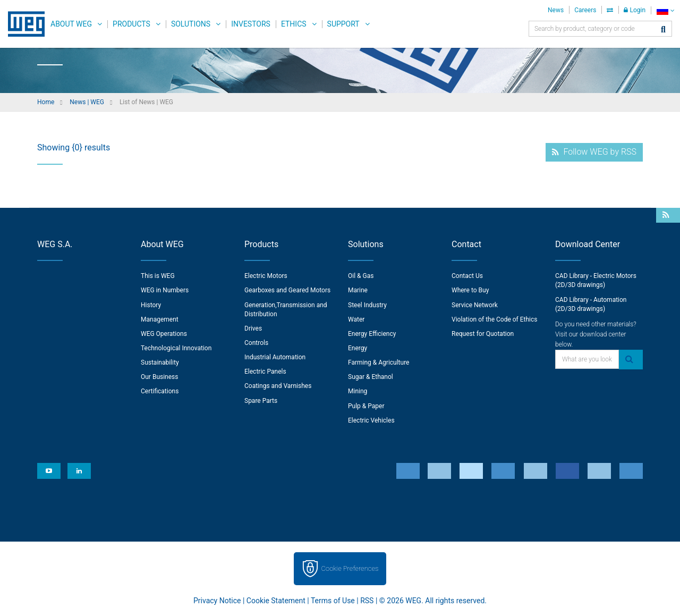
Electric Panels (265, 372)
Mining (358, 391)
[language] (665, 10)
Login (635, 10)
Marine (358, 290)
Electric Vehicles (371, 420)
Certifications (160, 391)
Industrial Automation (275, 357)
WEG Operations (164, 334)
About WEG (71, 24)
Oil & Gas (361, 276)
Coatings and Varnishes (278, 386)
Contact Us (467, 276)
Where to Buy (470, 290)
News (556, 10)
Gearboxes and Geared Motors (287, 290)
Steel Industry (367, 305)
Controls (256, 343)
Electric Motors (266, 276)
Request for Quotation (483, 334)
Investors (251, 24)
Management (160, 319)
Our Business (160, 377)
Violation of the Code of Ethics (495, 319)
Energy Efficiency (372, 334)
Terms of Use (333, 601)
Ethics (294, 24)
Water (356, 319)
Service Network (475, 305)
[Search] (663, 30)
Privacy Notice (217, 601)
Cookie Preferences (350, 568)
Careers (585, 10)
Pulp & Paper (366, 406)
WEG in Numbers (165, 290)
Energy (358, 348)
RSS (367, 601)
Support (343, 24)
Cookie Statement (276, 601)
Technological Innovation (176, 348)
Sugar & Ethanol (371, 377)
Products (131, 24)
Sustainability (160, 362)
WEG (23, 24)
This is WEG (158, 276)
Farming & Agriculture (379, 362)
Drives (253, 328)
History (151, 305)
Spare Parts (261, 401)
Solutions (191, 24)
